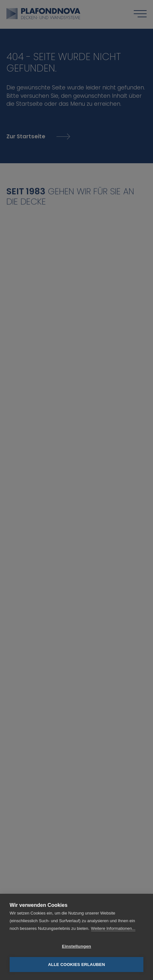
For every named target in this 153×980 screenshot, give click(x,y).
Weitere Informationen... (113, 928)
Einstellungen (76, 946)
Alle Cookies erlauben (77, 965)
